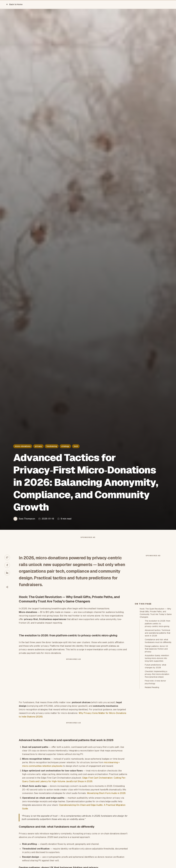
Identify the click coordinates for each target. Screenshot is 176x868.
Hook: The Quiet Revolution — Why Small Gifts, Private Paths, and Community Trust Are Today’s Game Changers (156, 662)
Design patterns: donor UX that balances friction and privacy (156, 698)
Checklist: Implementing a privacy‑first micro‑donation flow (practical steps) (157, 723)
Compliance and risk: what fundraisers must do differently (158, 690)
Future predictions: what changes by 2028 (155, 716)
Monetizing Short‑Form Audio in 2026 (106, 799)
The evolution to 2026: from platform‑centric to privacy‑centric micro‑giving (158, 673)
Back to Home (14, 4)
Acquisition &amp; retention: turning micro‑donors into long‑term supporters (157, 708)
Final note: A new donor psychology (155, 731)
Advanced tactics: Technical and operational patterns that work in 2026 (158, 682)
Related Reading (152, 737)
